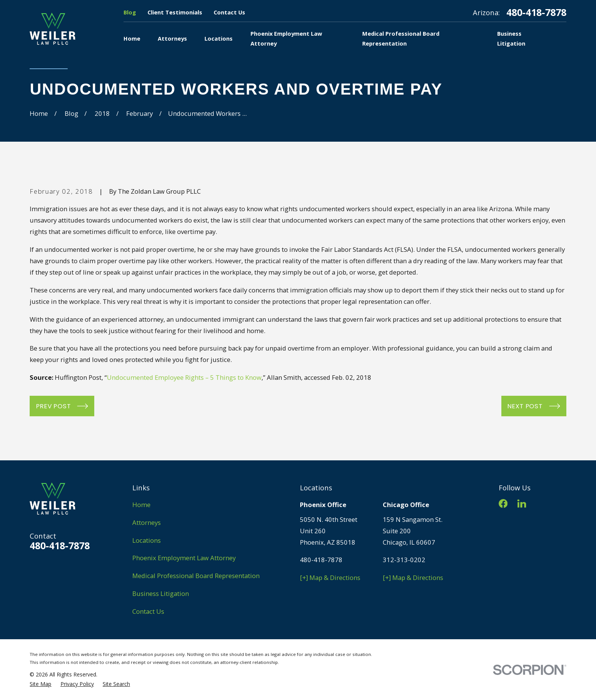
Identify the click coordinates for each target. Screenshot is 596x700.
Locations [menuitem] (219, 38)
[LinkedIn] (522, 503)
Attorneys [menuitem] (172, 38)
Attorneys (147, 522)
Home (141, 505)
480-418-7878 (536, 12)
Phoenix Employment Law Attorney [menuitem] (286, 38)
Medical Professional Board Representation (196, 576)
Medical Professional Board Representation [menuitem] (401, 38)
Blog (130, 12)
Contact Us (229, 12)
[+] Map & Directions (330, 578)
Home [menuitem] (132, 38)
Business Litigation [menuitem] (511, 38)
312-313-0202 (404, 560)
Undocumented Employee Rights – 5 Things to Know (184, 377)
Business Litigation (161, 593)
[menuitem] (40, 684)
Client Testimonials (175, 12)
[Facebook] (503, 503)
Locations (147, 540)
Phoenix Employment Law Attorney (184, 558)
